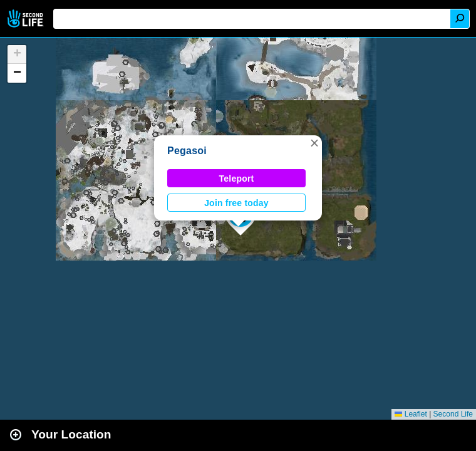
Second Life (27, 18)
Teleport (237, 179)
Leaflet (411, 414)
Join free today (236, 203)
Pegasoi (187, 151)
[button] (314, 143)
